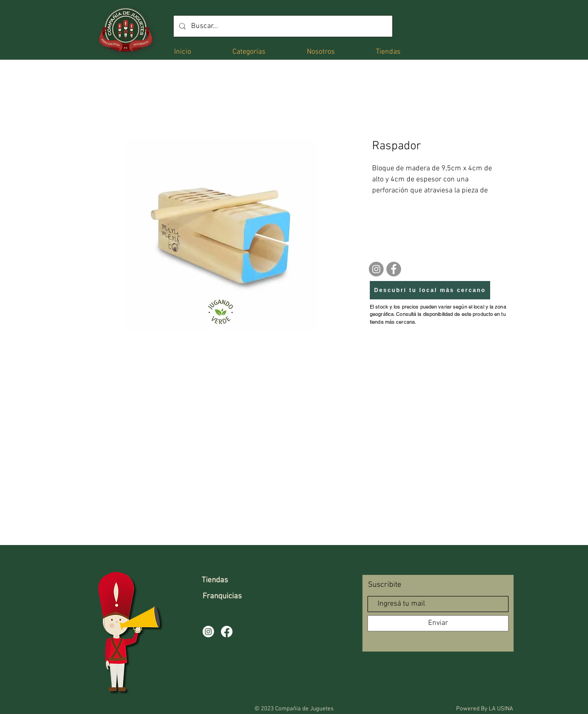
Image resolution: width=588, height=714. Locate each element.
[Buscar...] (282, 26)
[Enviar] (438, 623)
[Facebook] (394, 269)
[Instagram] (376, 269)
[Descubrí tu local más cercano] (430, 290)
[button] (249, 51)
